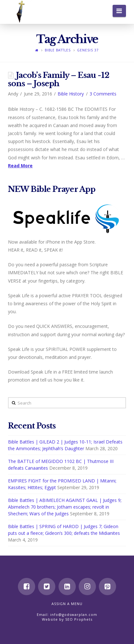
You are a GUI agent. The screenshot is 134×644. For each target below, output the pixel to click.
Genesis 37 (88, 50)
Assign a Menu (67, 604)
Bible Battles (58, 50)
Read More (20, 166)
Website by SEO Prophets (67, 619)
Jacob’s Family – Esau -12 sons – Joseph (59, 79)
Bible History (71, 94)
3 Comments (103, 94)
